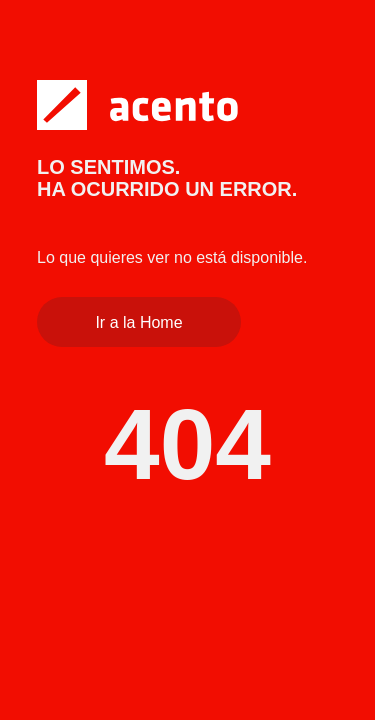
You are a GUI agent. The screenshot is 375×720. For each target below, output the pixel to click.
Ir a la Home (138, 322)
